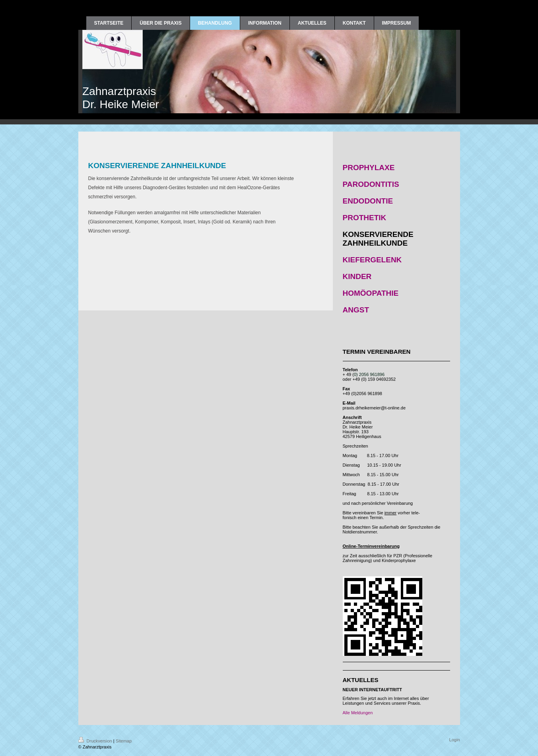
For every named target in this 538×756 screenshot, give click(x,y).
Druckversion (96, 741)
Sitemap (124, 741)
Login (455, 740)
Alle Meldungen (358, 713)
